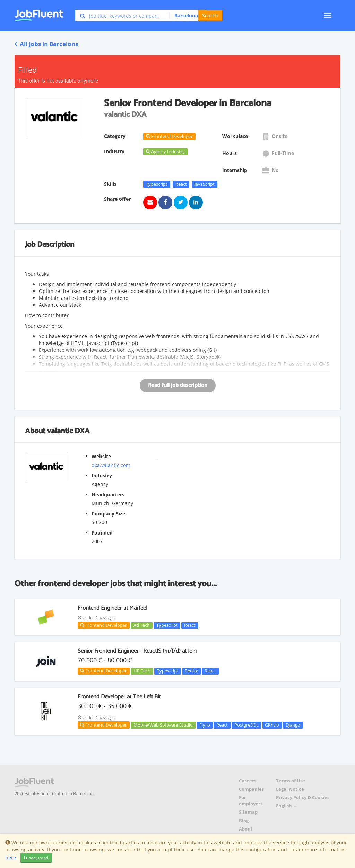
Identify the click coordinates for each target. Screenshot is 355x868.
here (11, 857)
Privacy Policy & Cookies (303, 797)
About (246, 829)
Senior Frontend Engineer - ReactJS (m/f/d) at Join (137, 651)
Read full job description (178, 385)
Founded (102, 533)
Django (293, 725)
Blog (244, 821)
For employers (251, 801)
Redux (191, 671)
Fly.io (205, 725)
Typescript (157, 184)
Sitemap (248, 812)
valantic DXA (68, 431)
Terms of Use (291, 781)
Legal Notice (290, 789)
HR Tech (142, 671)
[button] (186, 16)
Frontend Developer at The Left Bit (119, 697)
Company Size (108, 514)
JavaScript (205, 184)
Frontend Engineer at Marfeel (112, 608)
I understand (36, 858)
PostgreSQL (246, 725)
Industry (102, 475)
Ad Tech (142, 625)
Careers (248, 781)
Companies (251, 789)
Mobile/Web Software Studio (163, 725)
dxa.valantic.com (111, 465)
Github (272, 725)
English (286, 806)
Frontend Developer (103, 625)
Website (101, 456)
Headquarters (108, 494)
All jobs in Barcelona (47, 44)
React (181, 184)
